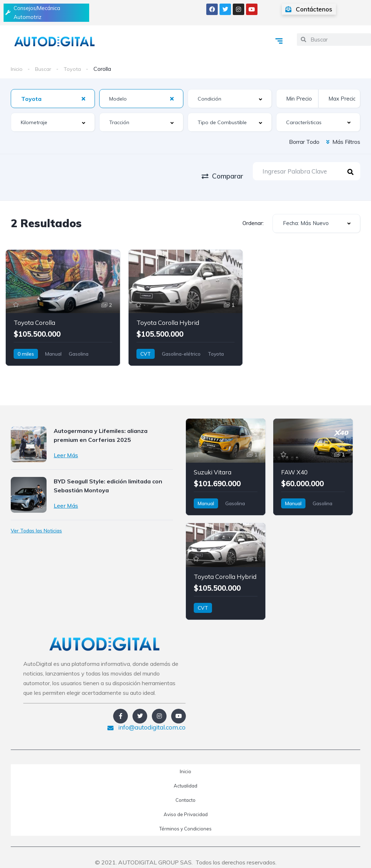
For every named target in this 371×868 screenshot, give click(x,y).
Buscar (45, 70)
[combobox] (53, 101)
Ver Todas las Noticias (36, 521)
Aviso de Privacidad (186, 804)
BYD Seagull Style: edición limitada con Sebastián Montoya (108, 476)
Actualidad (185, 776)
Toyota (76, 70)
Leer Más (66, 445)
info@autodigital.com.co (146, 717)
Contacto (185, 790)
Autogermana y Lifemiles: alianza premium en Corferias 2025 (101, 425)
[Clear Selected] (83, 101)
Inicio (17, 70)
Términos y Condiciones (185, 819)
